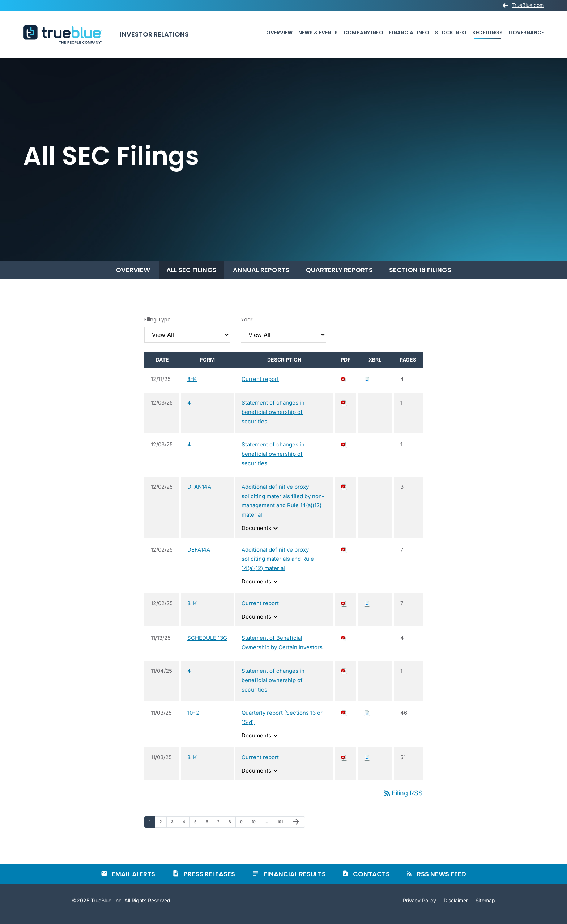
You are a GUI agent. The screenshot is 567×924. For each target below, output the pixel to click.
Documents (261, 535)
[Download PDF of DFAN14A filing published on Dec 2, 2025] (344, 493)
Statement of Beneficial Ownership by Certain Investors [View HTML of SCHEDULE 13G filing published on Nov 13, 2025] (282, 649)
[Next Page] (296, 829)
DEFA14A (199, 556)
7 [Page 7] (221, 830)
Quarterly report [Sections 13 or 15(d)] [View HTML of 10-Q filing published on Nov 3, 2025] (282, 724)
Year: (247, 326)
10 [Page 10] (256, 830)
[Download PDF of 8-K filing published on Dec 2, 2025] (344, 610)
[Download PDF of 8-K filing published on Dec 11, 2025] (344, 386)
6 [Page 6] (209, 830)
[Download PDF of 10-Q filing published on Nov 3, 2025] (344, 719)
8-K (192, 386)
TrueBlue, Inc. (107, 907)
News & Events (318, 33)
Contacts (371, 880)
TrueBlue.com (528, 5)
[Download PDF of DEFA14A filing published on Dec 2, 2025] (344, 556)
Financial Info (409, 33)
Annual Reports (261, 276)
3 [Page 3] (174, 830)
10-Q (193, 719)
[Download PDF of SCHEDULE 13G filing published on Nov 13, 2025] (344, 645)
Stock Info (451, 33)
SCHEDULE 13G (207, 645)
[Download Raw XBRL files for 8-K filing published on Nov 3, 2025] (367, 764)
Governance (526, 33)
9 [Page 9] (244, 830)
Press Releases (209, 880)
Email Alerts (133, 880)
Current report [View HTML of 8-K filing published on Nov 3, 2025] (260, 764)
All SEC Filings (191, 276)
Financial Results (295, 880)
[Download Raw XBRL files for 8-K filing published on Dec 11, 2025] (367, 386)
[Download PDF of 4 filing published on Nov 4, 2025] (344, 677)
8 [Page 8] (232, 830)
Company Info (363, 33)
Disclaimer (456, 907)
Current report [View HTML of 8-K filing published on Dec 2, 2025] (260, 610)
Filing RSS (403, 799)
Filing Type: (158, 326)
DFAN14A (199, 493)
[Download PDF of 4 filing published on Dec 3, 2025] (344, 409)
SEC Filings (487, 33)
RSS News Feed (442, 880)
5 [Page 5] (198, 830)
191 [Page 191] (282, 830)
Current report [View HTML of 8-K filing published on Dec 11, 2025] (260, 386)
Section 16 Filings (420, 276)
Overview (279, 33)
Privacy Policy (419, 907)
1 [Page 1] (152, 830)
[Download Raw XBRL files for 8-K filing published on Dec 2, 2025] (367, 610)
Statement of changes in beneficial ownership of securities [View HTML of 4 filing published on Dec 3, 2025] (273, 418)
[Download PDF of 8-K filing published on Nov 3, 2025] (344, 764)
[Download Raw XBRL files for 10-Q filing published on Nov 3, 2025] (367, 719)
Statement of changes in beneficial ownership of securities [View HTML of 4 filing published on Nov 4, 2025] (273, 687)
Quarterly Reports (339, 276)
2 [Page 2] (163, 830)
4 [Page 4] (186, 830)
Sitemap (485, 907)
